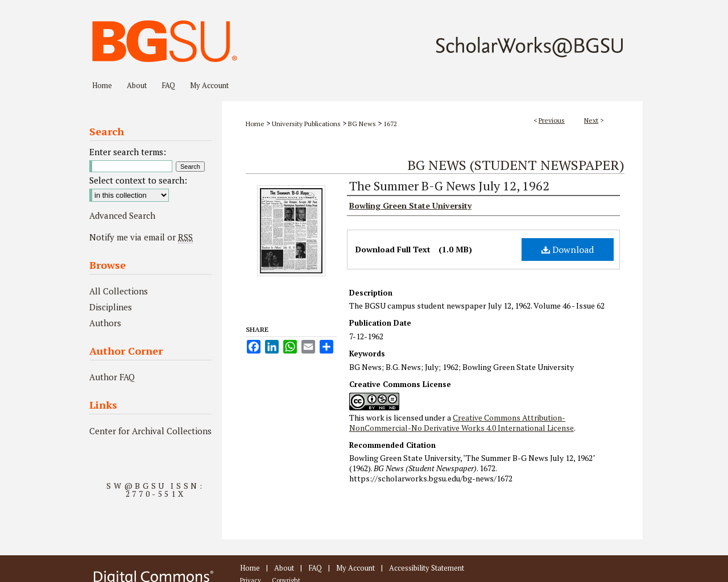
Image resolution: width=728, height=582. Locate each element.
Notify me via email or (141, 237)
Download (568, 250)
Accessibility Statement (427, 568)
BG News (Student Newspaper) (516, 165)
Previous (552, 120)
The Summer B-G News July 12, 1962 (449, 186)
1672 (390, 124)
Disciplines (111, 307)
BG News (362, 124)
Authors (105, 323)
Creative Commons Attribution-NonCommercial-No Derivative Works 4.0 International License (462, 423)
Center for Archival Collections (150, 431)
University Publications (306, 124)
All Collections (119, 291)
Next (591, 120)
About (284, 568)
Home (255, 124)
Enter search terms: (128, 152)
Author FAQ (112, 377)
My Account (355, 568)
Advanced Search (122, 215)
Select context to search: (138, 180)
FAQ (315, 568)
